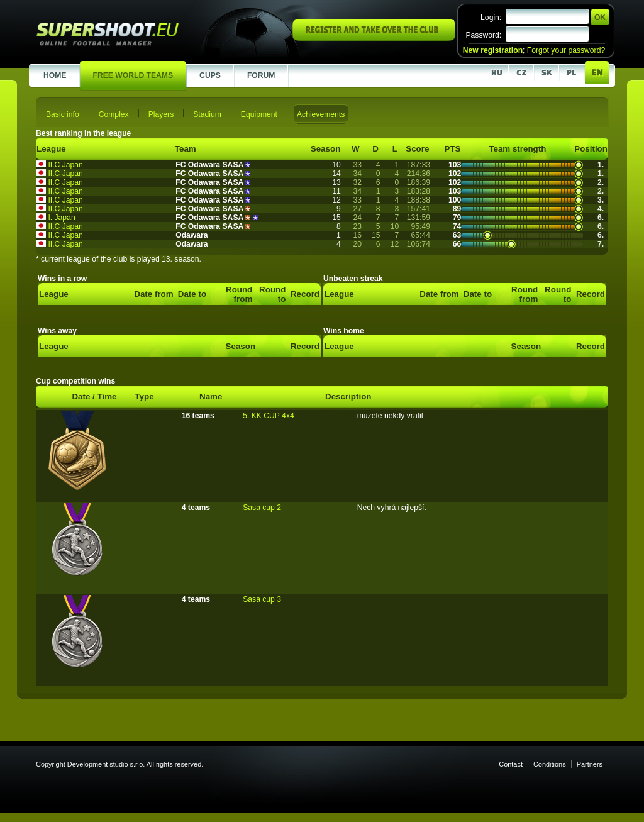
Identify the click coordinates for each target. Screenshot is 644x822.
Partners (590, 764)
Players (161, 114)
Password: (483, 35)
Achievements (321, 114)
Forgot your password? (566, 50)
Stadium (207, 114)
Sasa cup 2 (262, 508)
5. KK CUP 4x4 (269, 416)
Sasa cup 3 (262, 599)
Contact (511, 764)
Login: (491, 18)
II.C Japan (65, 165)
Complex (114, 114)
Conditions (550, 764)
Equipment (259, 114)
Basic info (63, 114)
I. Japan (61, 218)
